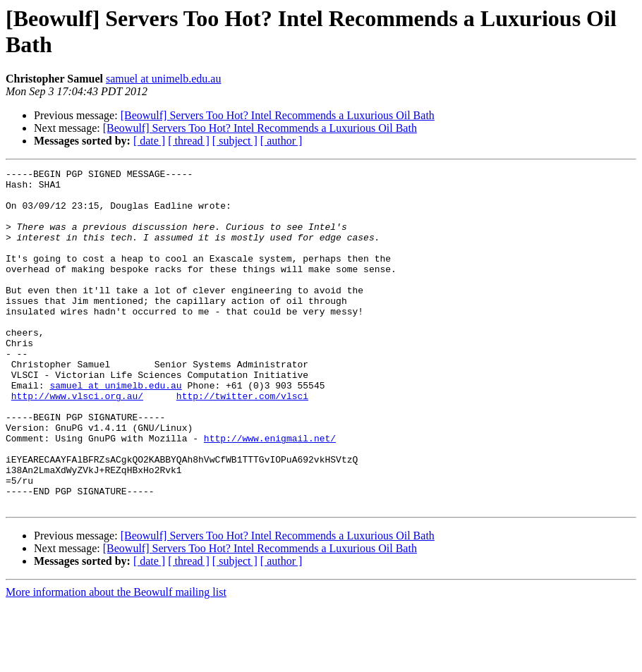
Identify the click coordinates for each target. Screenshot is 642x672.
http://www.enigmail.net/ (270, 493)
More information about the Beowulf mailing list (116, 660)
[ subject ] (235, 141)
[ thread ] (189, 141)
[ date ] (149, 141)
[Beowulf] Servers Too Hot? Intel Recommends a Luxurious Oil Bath (278, 115)
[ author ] (281, 141)
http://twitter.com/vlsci (242, 442)
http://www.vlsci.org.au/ (77, 442)
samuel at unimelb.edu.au (164, 79)
